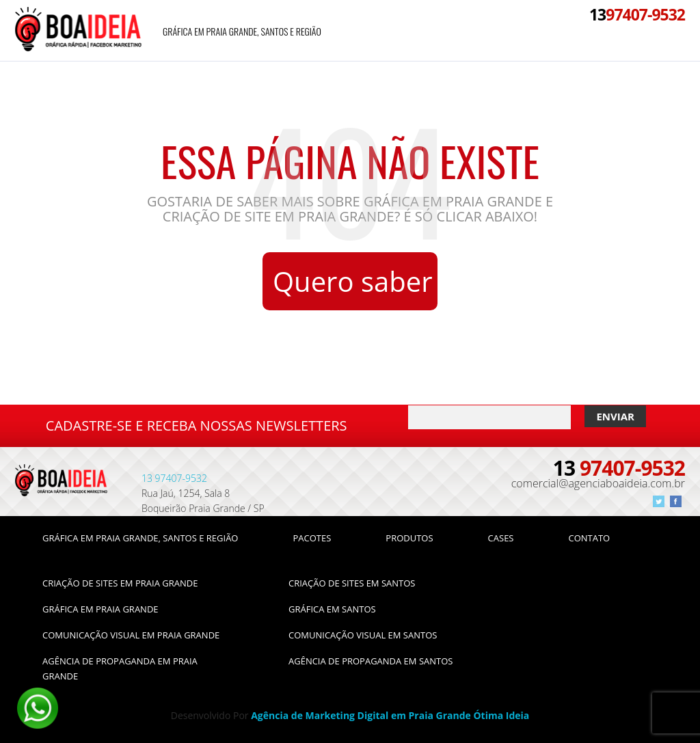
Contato (589, 538)
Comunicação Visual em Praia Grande (131, 635)
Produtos (409, 538)
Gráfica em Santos (332, 609)
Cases (501, 538)
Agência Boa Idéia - (78, 30)
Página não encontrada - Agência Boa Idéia (61, 485)
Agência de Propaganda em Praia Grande (120, 668)
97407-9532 (637, 14)
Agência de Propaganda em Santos (371, 661)
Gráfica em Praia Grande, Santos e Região (242, 31)
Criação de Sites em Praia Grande (120, 583)
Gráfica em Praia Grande (100, 609)
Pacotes (312, 538)
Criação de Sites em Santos (352, 583)
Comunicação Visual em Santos (363, 635)
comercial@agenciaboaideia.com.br (598, 483)
